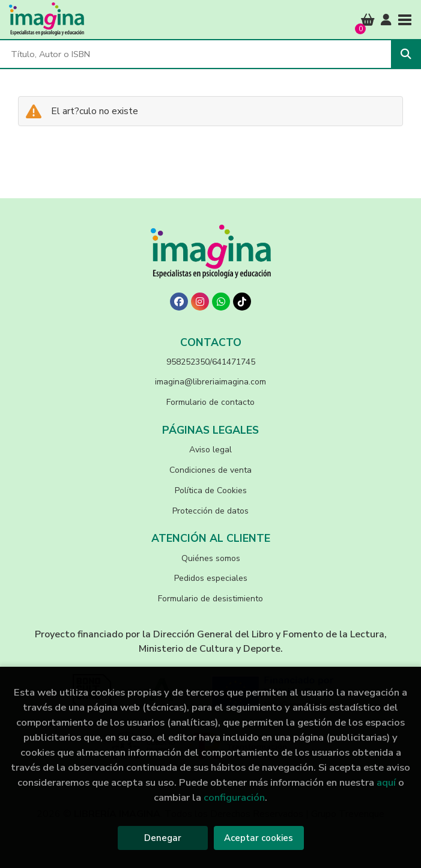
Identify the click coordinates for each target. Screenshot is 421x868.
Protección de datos (210, 511)
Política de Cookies (211, 490)
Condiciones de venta (210, 470)
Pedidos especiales (211, 578)
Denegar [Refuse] (163, 838)
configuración (234, 797)
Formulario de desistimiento (210, 599)
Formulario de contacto (210, 402)
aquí (386, 782)
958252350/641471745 (211, 362)
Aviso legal (210, 450)
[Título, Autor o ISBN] (195, 54)
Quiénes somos (211, 558)
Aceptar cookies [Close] (259, 838)
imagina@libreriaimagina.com (210, 382)
